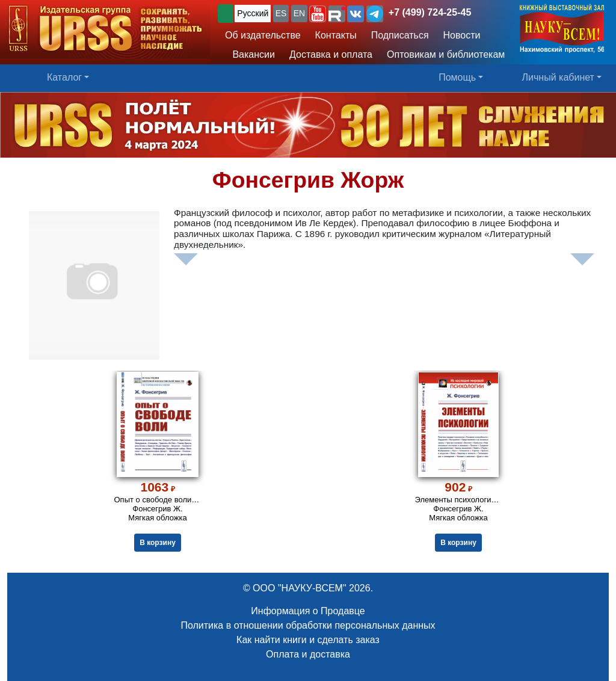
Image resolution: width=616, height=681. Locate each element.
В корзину (158, 543)
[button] (318, 14)
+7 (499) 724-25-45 (430, 12)
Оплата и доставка (308, 654)
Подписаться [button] (400, 35)
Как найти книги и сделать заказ (308, 640)
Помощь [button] (457, 77)
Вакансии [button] (250, 54)
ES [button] (281, 13)
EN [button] (299, 13)
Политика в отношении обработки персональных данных (308, 625)
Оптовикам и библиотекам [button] (446, 54)
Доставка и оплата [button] (331, 54)
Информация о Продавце (308, 611)
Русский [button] (253, 13)
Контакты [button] (336, 35)
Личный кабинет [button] (558, 77)
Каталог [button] (64, 77)
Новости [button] (462, 35)
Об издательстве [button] (263, 35)
